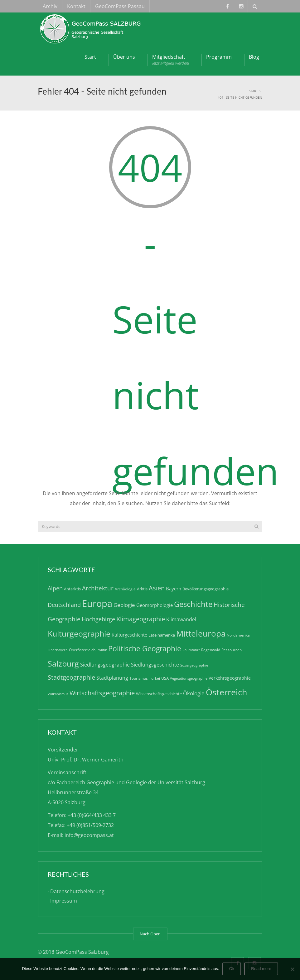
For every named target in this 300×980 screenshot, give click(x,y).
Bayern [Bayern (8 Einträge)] (174, 588)
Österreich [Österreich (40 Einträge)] (227, 692)
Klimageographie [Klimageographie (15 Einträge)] (141, 619)
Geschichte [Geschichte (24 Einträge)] (193, 604)
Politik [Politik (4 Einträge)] (102, 650)
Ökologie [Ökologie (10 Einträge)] (194, 693)
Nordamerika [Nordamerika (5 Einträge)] (238, 635)
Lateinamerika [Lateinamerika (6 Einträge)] (162, 635)
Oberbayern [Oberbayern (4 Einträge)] (58, 650)
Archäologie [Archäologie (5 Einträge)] (125, 589)
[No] (292, 969)
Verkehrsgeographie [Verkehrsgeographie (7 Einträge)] (230, 678)
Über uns (124, 57)
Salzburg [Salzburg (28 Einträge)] (63, 664)
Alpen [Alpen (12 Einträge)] (55, 588)
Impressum (64, 901)
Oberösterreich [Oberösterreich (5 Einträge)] (82, 650)
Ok (232, 969)
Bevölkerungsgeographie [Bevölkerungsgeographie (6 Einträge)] (206, 589)
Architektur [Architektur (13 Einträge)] (98, 588)
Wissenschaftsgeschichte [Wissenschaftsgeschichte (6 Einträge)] (159, 694)
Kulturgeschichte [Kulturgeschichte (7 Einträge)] (129, 635)
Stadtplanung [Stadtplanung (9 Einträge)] (112, 678)
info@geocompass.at (89, 835)
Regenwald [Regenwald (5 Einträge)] (211, 650)
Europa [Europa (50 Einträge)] (97, 603)
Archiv (50, 6)
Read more (261, 969)
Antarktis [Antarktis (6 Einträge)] (72, 589)
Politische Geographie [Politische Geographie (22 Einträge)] (145, 649)
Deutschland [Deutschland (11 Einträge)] (64, 605)
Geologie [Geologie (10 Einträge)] (124, 605)
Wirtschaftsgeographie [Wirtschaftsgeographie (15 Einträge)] (102, 693)
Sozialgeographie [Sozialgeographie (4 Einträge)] (194, 665)
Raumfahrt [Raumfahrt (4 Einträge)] (191, 650)
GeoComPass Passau (120, 6)
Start (90, 57)
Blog (254, 57)
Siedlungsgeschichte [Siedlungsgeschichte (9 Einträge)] (155, 665)
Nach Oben (150, 934)
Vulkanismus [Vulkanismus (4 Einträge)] (58, 694)
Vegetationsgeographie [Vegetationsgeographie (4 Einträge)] (189, 678)
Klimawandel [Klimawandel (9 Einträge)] (181, 619)
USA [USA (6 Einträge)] (165, 678)
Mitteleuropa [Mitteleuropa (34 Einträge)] (201, 633)
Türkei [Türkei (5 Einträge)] (155, 678)
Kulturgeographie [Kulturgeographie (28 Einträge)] (79, 634)
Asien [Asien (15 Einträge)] (157, 588)
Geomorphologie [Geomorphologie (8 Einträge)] (155, 605)
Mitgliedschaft (171, 60)
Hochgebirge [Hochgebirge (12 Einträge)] (98, 619)
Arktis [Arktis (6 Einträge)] (142, 589)
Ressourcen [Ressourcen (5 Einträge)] (232, 650)
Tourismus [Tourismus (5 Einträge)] (139, 678)
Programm (219, 57)
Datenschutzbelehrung (77, 892)
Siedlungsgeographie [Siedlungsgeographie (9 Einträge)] (105, 665)
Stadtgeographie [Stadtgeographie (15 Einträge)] (71, 677)
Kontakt (76, 6)
